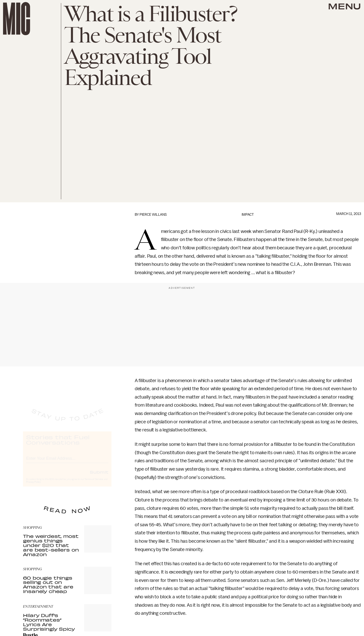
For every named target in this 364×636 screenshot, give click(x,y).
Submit (99, 477)
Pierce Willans (153, 215)
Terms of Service (94, 484)
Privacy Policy (33, 487)
